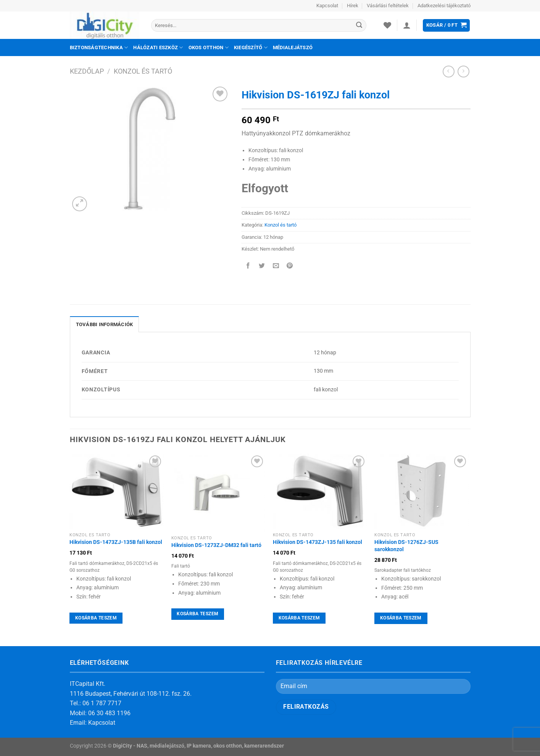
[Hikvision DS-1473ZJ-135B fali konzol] (117, 491)
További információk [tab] (105, 324)
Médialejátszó (293, 47)
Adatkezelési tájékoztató (444, 6)
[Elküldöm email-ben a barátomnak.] (276, 266)
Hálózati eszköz (158, 47)
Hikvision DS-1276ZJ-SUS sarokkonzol (406, 546)
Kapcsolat (327, 6)
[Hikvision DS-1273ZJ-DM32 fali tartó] (218, 493)
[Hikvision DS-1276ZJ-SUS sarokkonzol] (422, 491)
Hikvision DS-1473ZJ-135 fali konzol (318, 542)
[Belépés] (407, 25)
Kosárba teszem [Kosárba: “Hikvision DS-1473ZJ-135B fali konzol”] (96, 618)
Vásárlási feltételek (388, 6)
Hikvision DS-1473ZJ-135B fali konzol (116, 542)
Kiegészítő (251, 47)
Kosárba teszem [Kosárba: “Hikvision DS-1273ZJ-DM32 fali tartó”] (197, 614)
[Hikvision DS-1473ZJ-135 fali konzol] (320, 491)
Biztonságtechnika (99, 47)
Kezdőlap (87, 71)
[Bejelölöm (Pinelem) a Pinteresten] (289, 266)
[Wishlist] (387, 25)
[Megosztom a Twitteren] (262, 266)
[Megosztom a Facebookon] (248, 266)
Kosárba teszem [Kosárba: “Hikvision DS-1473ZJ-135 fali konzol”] (299, 618)
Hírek (353, 6)
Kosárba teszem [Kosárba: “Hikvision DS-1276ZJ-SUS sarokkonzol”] (401, 618)
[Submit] (359, 26)
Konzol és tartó (143, 71)
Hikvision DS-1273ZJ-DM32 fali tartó (216, 545)
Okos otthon (209, 47)
